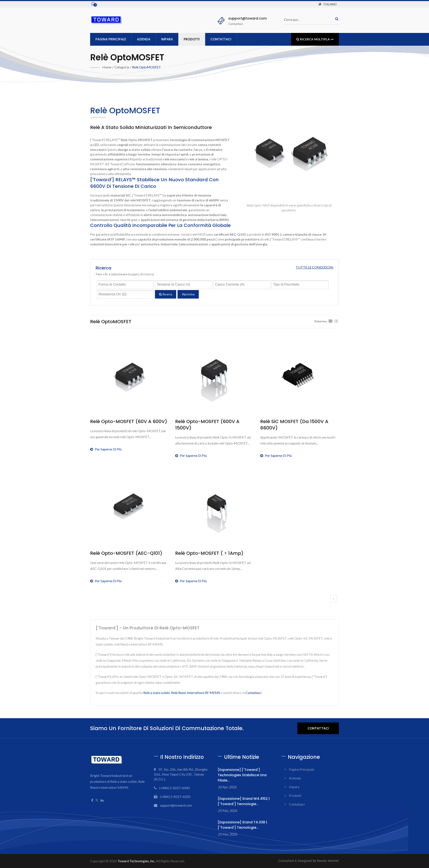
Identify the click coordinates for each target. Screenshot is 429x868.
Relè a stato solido (157, 693)
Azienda (144, 39)
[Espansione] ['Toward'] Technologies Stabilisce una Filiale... (242, 775)
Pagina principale (111, 39)
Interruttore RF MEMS (203, 693)
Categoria (122, 67)
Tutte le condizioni (315, 267)
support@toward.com (248, 18)
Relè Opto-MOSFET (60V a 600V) (129, 422)
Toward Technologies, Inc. (136, 861)
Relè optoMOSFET (146, 67)
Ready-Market (328, 861)
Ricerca (166, 294)
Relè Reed (178, 693)
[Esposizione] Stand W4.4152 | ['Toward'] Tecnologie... (244, 801)
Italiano (330, 4)
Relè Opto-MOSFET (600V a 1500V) (207, 425)
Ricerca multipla (315, 39)
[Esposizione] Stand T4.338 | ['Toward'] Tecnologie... (242, 825)
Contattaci (221, 39)
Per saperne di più (106, 449)
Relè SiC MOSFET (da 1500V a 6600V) (294, 425)
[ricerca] (336, 19)
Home (107, 67)
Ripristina (188, 294)
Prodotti (192, 39)
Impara (167, 39)
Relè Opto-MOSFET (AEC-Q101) (126, 553)
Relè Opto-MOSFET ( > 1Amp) (209, 553)
